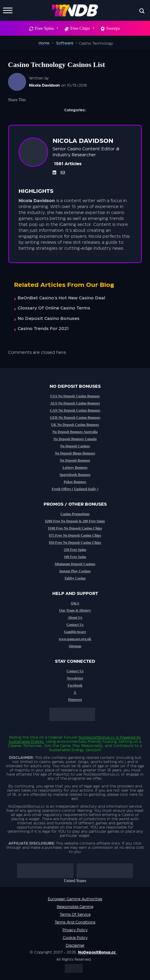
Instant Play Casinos (75, 571)
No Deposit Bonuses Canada (75, 439)
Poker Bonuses (75, 482)
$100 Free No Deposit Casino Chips (75, 528)
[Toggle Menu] (8, 10)
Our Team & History (75, 610)
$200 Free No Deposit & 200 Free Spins (75, 521)
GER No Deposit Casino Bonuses (75, 418)
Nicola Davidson (44, 85)
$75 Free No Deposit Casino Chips (75, 535)
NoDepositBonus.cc (97, 737)
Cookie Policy (75, 938)
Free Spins (46, 28)
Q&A (75, 603)
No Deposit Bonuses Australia (75, 432)
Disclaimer (75, 945)
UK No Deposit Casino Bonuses (75, 425)
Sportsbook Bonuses (75, 475)
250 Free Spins (75, 550)
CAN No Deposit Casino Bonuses (75, 410)
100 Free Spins (75, 557)
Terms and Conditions (75, 922)
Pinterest (75, 700)
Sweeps (113, 28)
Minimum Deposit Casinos (75, 564)
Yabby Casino (75, 578)
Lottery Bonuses (75, 468)
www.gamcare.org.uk (75, 639)
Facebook (75, 685)
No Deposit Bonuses (75, 460)
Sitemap (75, 646)
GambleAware (75, 632)
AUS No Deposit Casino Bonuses (75, 403)
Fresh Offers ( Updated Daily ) (75, 489)
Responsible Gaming (75, 907)
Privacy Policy (75, 930)
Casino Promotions (75, 514)
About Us (75, 618)
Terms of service (75, 915)
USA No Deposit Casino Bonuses (75, 396)
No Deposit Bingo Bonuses (75, 453)
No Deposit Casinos (75, 446)
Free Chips (82, 28)
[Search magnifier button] (142, 11)
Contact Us (75, 625)
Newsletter (75, 678)
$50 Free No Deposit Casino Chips (75, 543)
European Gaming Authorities (75, 899)
